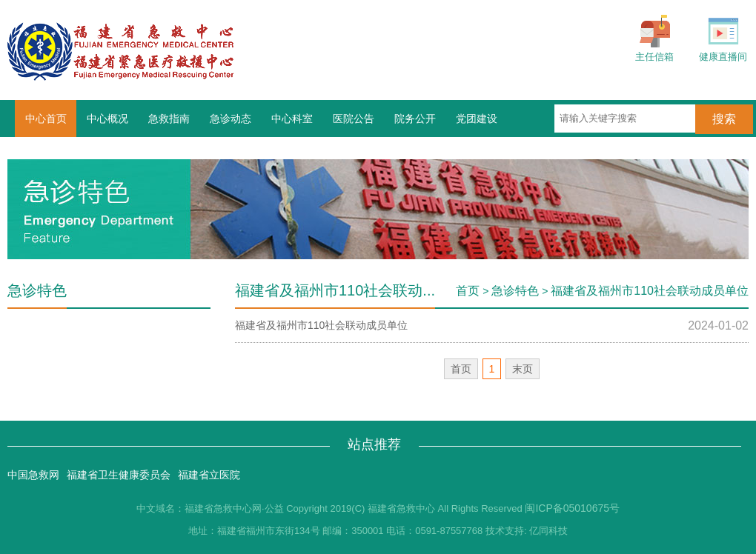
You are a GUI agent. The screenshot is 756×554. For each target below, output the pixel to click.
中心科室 (292, 119)
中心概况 (107, 119)
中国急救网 (33, 475)
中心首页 (46, 119)
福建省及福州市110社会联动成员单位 (650, 291)
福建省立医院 (209, 475)
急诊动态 (231, 119)
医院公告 (354, 119)
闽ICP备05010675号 (572, 508)
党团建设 (477, 119)
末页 (523, 369)
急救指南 (169, 119)
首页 (468, 291)
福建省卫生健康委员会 (119, 475)
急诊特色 (515, 291)
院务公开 (415, 119)
